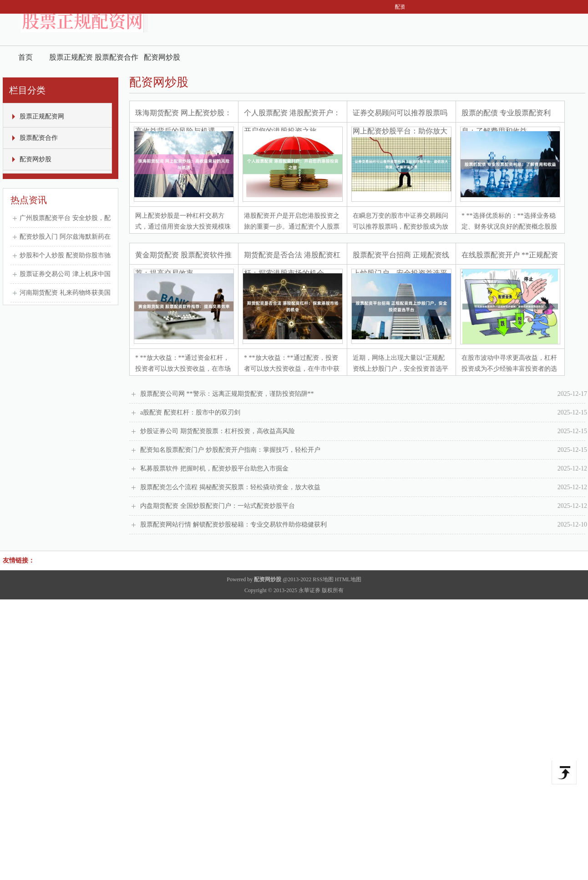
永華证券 (309, 590)
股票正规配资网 (71, 61)
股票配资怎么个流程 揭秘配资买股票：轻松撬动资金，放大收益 (364, 487)
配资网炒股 (162, 57)
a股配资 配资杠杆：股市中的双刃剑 (364, 413)
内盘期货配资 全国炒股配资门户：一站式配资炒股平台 (364, 506)
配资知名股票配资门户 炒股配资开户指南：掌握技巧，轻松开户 (364, 450)
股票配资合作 (117, 57)
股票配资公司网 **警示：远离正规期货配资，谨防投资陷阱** (364, 394)
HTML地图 (348, 579)
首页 (25, 57)
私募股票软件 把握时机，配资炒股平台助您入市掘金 (364, 469)
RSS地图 (323, 579)
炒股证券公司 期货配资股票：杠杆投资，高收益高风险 (364, 431)
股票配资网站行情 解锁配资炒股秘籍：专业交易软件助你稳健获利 (364, 525)
